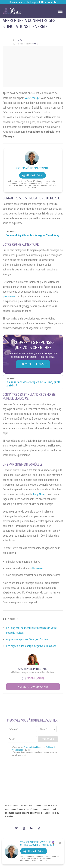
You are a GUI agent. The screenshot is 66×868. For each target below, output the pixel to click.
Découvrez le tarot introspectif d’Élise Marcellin (33, 2)
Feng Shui (38, 494)
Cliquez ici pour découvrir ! (33, 687)
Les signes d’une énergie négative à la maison (31, 646)
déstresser (37, 568)
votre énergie (32, 98)
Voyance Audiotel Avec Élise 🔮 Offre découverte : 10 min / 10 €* (38, 844)
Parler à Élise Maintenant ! (33, 168)
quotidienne (9, 296)
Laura (20, 40)
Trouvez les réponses (33, 364)
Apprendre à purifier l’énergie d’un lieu (27, 639)
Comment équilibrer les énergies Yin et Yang (32, 235)
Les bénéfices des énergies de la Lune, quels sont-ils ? (33, 384)
